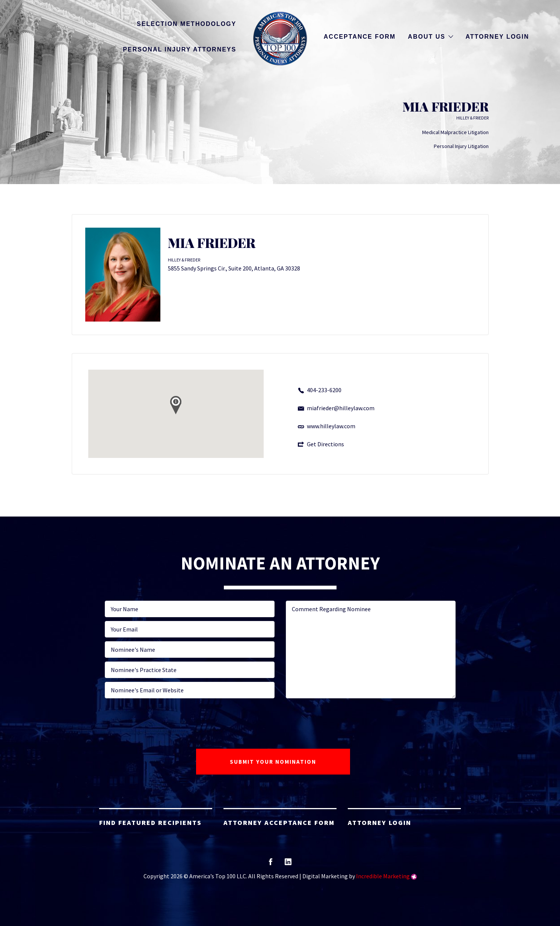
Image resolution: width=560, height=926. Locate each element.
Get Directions (325, 444)
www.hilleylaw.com (331, 426)
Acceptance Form (360, 37)
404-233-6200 (324, 390)
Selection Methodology (186, 24)
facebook (271, 864)
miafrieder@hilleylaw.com (341, 408)
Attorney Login (497, 37)
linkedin (288, 864)
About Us (427, 37)
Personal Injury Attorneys (180, 49)
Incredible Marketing (383, 876)
